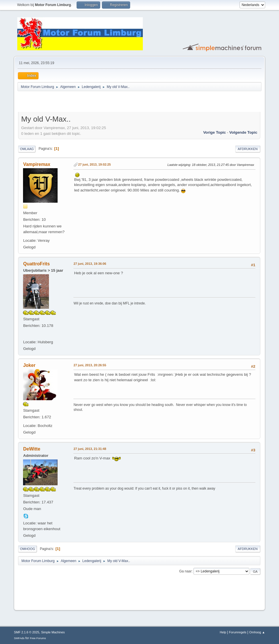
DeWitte (32, 449)
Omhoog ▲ (257, 632)
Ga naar (185, 571)
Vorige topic (215, 132)
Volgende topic (243, 132)
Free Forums (38, 638)
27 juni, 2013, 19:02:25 (94, 164)
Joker (29, 365)
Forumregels (238, 632)
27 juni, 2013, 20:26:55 (90, 365)
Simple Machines (53, 632)
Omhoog (27, 549)
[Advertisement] (86, 102)
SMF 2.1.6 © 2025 (26, 632)
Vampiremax (37, 164)
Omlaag (27, 149)
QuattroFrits (36, 264)
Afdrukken (248, 149)
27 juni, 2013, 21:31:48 (90, 449)
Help (223, 632)
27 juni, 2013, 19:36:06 (90, 264)
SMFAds (19, 638)
